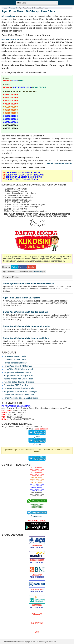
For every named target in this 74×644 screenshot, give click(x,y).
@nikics (37, 435)
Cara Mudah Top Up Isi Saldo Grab (19, 395)
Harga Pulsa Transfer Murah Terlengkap (21, 392)
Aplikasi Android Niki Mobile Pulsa (18, 379)
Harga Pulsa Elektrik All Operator (18, 366)
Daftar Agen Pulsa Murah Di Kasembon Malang (26, 338)
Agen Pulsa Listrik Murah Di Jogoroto (22, 298)
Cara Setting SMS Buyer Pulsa (17, 385)
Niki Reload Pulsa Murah (13, 642)
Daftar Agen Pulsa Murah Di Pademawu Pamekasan (28, 283)
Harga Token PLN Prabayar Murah (19, 369)
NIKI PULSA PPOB (10, 39)
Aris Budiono (38, 272)
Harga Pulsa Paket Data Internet (18, 372)
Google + (32, 267)
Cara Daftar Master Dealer (15, 356)
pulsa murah (7, 42)
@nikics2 (37, 443)
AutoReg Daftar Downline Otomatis (19, 382)
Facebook (22, 267)
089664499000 (37, 507)
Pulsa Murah (13, 8)
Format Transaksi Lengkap (15, 363)
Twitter (14, 267)
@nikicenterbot (37, 515)
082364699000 (37, 505)
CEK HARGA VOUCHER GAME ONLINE (24, 177)
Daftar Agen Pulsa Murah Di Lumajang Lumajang (27, 326)
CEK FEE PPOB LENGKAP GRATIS (22, 179)
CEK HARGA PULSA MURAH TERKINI (23, 173)
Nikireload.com (8, 16)
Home (5, 8)
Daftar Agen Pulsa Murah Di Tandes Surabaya (26, 312)
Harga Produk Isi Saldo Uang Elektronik (21, 398)
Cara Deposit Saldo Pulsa (15, 360)
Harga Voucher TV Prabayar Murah (19, 376)
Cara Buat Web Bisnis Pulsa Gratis (19, 388)
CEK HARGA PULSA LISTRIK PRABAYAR (25, 175)
